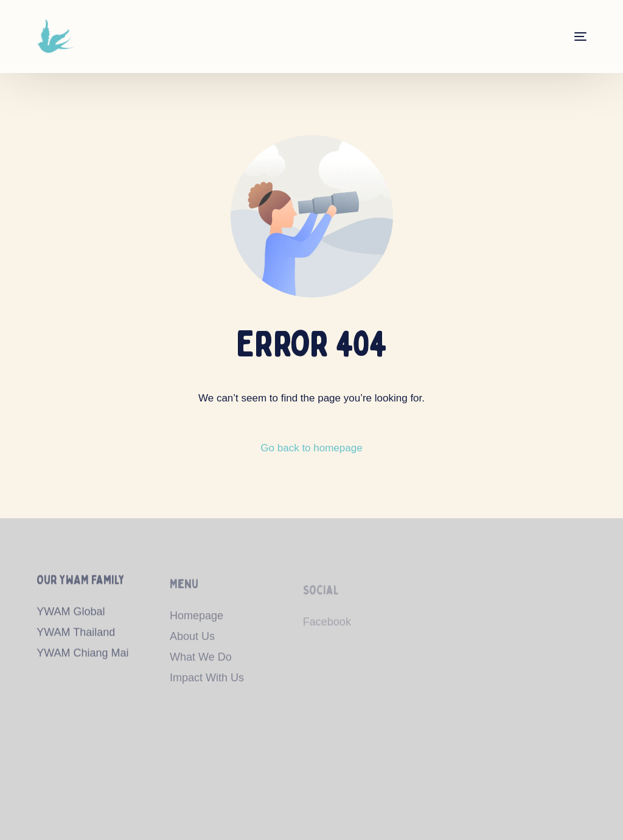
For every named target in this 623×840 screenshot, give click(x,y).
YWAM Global (71, 616)
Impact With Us (207, 683)
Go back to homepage (311, 448)
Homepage (197, 621)
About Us (192, 642)
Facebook (327, 630)
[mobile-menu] (568, 36)
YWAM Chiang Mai (82, 656)
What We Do (201, 662)
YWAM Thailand (76, 636)
